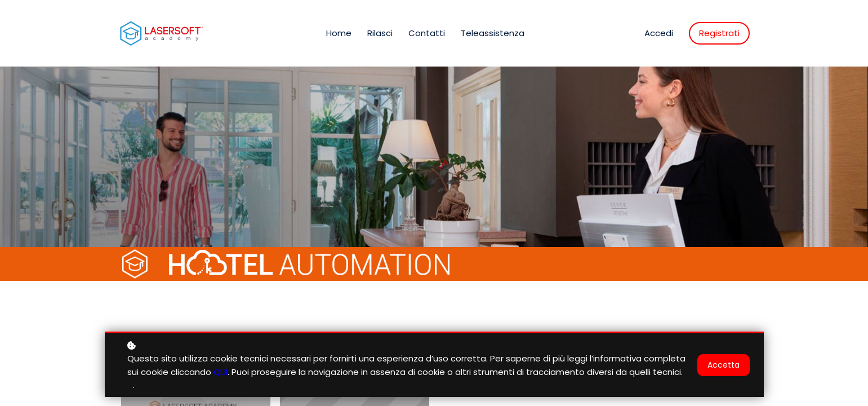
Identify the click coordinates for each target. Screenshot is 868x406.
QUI (221, 372)
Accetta (724, 365)
